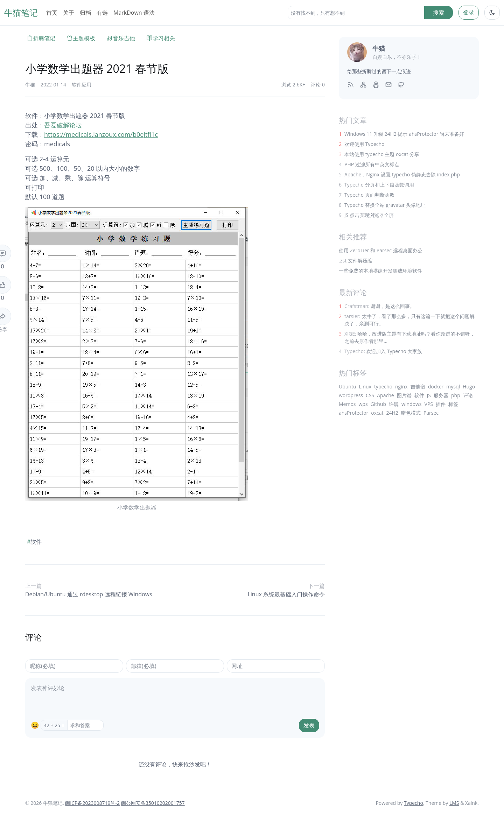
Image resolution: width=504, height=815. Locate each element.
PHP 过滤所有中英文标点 (372, 164)
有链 (102, 13)
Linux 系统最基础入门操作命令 (286, 594)
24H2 (392, 413)
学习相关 (161, 38)
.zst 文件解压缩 (356, 261)
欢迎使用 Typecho (365, 144)
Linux (365, 387)
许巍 (394, 404)
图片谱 (404, 395)
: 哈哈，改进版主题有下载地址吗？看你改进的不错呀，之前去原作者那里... (410, 337)
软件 (34, 542)
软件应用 (82, 85)
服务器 (441, 395)
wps (363, 404)
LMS (454, 803)
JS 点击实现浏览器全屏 (369, 215)
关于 (69, 13)
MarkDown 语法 (134, 13)
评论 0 (318, 85)
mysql (453, 387)
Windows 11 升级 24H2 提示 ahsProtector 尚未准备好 (404, 134)
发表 (309, 725)
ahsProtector (353, 413)
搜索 (439, 13)
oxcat (377, 413)
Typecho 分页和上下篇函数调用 (379, 185)
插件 (441, 404)
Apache (385, 395)
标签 (453, 404)
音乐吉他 (121, 38)
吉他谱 (418, 387)
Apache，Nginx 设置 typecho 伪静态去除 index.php (402, 174)
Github (378, 404)
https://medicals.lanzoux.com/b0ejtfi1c (101, 134)
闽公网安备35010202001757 (153, 803)
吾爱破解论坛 (63, 125)
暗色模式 (411, 413)
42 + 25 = (54, 725)
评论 (468, 395)
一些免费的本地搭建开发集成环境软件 (380, 271)
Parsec (431, 413)
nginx (401, 387)
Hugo (469, 387)
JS (429, 395)
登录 (469, 12)
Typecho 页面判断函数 (369, 195)
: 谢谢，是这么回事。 (380, 306)
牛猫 (30, 85)
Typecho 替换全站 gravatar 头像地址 (385, 205)
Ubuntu (348, 387)
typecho (383, 387)
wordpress (351, 395)
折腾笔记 (41, 38)
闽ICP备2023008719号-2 (92, 803)
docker (436, 387)
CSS (370, 395)
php (456, 395)
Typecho (414, 803)
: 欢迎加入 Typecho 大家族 (383, 351)
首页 (52, 13)
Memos (347, 404)
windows (411, 404)
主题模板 (81, 38)
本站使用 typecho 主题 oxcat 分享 (382, 154)
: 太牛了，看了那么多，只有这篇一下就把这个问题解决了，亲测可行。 (409, 320)
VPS (429, 404)
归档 (85, 13)
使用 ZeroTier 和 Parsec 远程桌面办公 (381, 250)
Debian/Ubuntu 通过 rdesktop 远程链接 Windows (89, 594)
